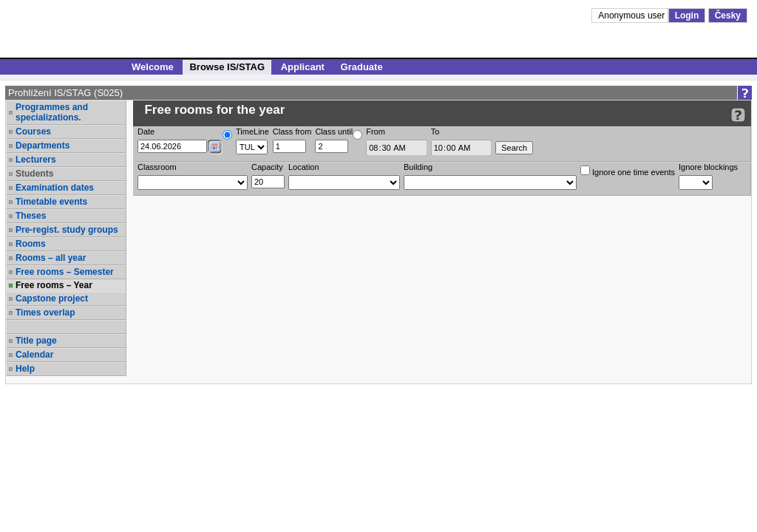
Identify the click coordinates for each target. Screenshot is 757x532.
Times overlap (45, 313)
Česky (728, 16)
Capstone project (52, 299)
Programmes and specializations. (52, 112)
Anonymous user (632, 16)
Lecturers (36, 160)
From (376, 132)
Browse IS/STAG (227, 67)
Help (25, 369)
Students (34, 174)
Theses (31, 216)
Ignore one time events (628, 171)
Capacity (267, 167)
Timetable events (51, 202)
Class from (292, 132)
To (435, 132)
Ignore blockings (708, 167)
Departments (43, 146)
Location (304, 167)
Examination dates (55, 188)
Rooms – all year (51, 258)
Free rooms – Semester (65, 272)
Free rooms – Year (54, 285)
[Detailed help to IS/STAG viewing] (738, 115)
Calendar (34, 355)
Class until (334, 132)
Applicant (303, 67)
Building (418, 167)
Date (146, 132)
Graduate (362, 67)
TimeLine (252, 132)
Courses (33, 132)
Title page (36, 341)
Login (687, 16)
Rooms (31, 244)
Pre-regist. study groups (67, 230)
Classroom (157, 167)
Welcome (153, 67)
